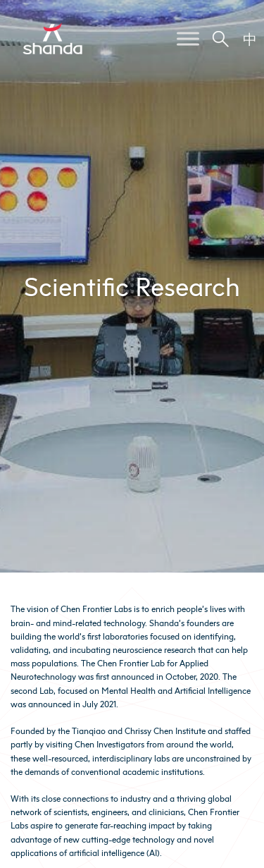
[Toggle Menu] (188, 38)
